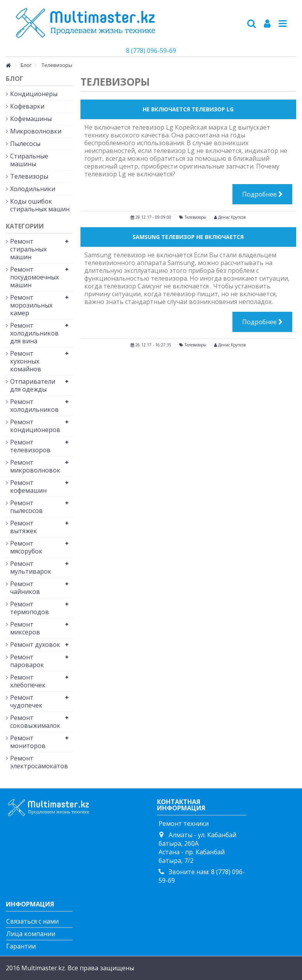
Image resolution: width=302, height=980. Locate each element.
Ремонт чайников (25, 588)
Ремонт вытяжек (24, 527)
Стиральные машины (29, 160)
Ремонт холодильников (34, 406)
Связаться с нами (32, 921)
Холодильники (33, 189)
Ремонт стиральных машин (28, 249)
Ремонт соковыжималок (35, 722)
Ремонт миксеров (25, 628)
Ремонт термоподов (30, 608)
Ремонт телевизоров (30, 446)
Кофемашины (31, 119)
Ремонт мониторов (28, 742)
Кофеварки (27, 106)
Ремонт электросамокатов (36, 762)
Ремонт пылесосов (26, 507)
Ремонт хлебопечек (28, 681)
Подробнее (262, 194)
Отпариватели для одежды (33, 385)
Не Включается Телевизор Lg (188, 109)
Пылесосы (25, 144)
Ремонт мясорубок (26, 547)
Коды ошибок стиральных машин (40, 205)
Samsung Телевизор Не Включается (188, 237)
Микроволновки (36, 131)
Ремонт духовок (35, 645)
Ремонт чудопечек (26, 701)
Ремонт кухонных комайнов (26, 361)
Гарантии (21, 946)
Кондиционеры (34, 94)
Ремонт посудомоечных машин (34, 277)
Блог (15, 79)
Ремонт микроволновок (35, 466)
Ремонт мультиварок (31, 567)
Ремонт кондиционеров (35, 426)
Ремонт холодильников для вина (34, 333)
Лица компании (31, 934)
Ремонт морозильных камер (31, 305)
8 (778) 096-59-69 (151, 51)
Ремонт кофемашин (28, 486)
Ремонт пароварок (27, 661)
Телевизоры (196, 217)
